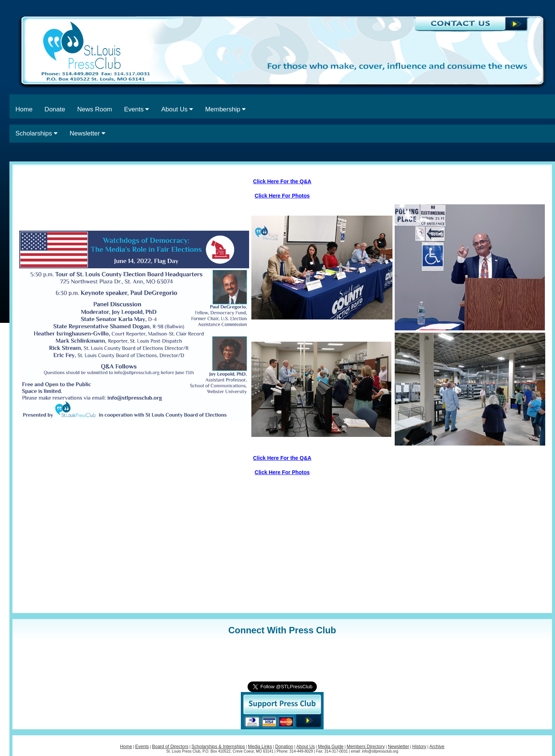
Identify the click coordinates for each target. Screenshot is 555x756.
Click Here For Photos (282, 196)
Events (137, 109)
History (419, 747)
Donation (284, 747)
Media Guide (331, 747)
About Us (177, 109)
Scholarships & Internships (218, 747)
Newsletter (87, 133)
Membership (225, 109)
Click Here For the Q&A (282, 181)
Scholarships (36, 133)
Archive (437, 747)
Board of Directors (170, 747)
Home (24, 109)
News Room (95, 109)
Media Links (260, 747)
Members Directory (366, 747)
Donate (55, 109)
